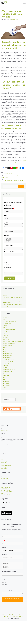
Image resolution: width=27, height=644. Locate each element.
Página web (5, 554)
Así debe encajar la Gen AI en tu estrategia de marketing (13, 295)
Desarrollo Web (6, 331)
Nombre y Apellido (9, 209)
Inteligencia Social (7, 357)
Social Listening (6, 384)
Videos (4, 388)
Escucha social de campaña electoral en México (13, 341)
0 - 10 (7, 260)
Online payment (19, 616)
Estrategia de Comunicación (9, 343)
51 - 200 (7, 265)
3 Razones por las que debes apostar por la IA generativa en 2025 (13, 298)
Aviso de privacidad (7, 615)
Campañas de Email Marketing (8, 492)
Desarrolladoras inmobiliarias (9, 329)
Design (4, 333)
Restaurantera (13, 239)
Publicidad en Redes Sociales (8, 464)
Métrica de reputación (6, 466)
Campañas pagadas (7, 323)
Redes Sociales (6, 375)
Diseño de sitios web (6, 487)
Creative (5, 327)
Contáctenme (10, 278)
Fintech (4, 349)
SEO (4, 380)
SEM (4, 377)
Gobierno (13, 243)
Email (6, 215)
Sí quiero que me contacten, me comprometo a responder (12, 600)
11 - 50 (7, 263)
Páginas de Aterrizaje (6, 490)
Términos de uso (15, 615)
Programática (4, 469)
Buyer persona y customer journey (10, 321)
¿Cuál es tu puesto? (9, 246)
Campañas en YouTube (6, 495)
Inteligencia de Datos (7, 355)
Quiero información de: (10, 271)
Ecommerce (5, 337)
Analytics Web (6, 317)
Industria (7, 236)
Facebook (5, 347)
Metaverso (5, 365)
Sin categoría (6, 382)
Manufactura (13, 242)
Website (7, 229)
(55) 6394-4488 (5, 430)
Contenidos (5, 325)
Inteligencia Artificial (7, 353)
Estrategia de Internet (9, 173)
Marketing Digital (7, 363)
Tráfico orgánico (6, 386)
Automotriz (13, 241)
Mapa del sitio (12, 616)
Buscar (21, 186)
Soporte (3, 477)
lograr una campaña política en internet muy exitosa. (13, 161)
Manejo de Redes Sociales (9, 359)
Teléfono (7, 222)
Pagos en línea (5, 478)
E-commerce (6, 335)
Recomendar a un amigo (7, 449)
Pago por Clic (6, 367)
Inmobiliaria (13, 238)
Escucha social (6, 339)
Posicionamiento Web (8, 371)
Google (5, 351)
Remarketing (4, 461)
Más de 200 (8, 267)
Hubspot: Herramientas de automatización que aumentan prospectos (13, 305)
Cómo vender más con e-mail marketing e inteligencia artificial (12, 302)
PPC (4, 373)
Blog (4, 319)
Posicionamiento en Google (9, 369)
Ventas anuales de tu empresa (12, 252)
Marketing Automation (8, 361)
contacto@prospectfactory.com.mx (9, 435)
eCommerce (4, 489)
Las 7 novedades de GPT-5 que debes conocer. (13, 292)
